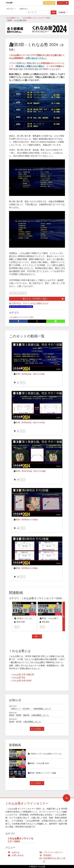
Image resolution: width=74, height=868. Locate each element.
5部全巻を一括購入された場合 (29, 66)
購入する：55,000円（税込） (43, 299)
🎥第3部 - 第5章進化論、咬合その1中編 (29, 422)
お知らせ (24, 9)
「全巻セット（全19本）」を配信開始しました (30, 709)
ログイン (63, 3)
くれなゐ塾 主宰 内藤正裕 (23, 675)
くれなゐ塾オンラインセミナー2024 (36, 18)
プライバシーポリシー (52, 852)
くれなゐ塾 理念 (18, 678)
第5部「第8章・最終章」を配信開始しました (29, 715)
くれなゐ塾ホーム (12, 18)
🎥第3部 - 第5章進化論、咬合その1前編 (29, 374)
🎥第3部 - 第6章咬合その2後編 (26, 568)
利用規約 (46, 855)
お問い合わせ (16, 855)
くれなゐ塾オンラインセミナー (27, 803)
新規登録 (49, 3)
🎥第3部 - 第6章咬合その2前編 (26, 520)
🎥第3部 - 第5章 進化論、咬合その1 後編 (29, 471)
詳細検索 (63, 12)
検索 (54, 12)
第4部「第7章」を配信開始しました (25, 722)
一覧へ (37, 636)
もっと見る (37, 729)
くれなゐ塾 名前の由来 (21, 681)
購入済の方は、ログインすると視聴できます (29, 303)
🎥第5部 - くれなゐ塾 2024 (50, 618)
